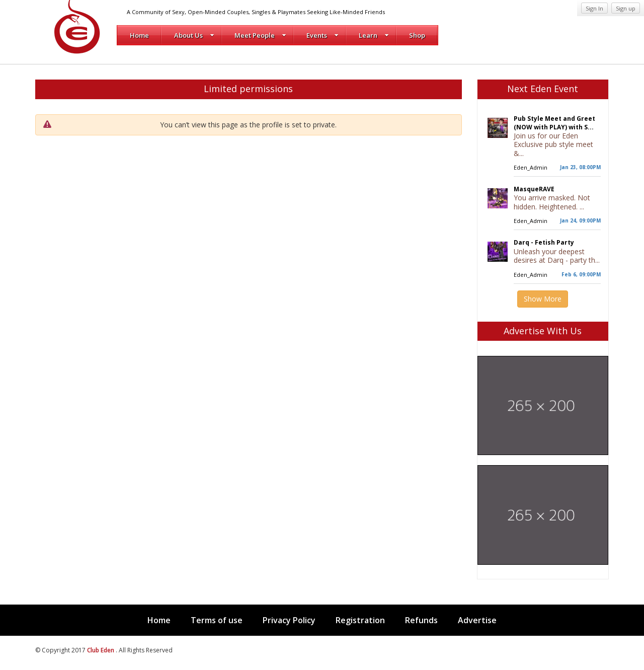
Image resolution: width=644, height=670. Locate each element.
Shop (417, 35)
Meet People (260, 35)
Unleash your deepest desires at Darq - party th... (557, 256)
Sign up (626, 8)
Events (323, 35)
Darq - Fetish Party (544, 242)
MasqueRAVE (534, 189)
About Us (194, 35)
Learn (374, 35)
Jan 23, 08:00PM (580, 167)
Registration (360, 620)
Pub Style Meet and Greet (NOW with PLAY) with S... (554, 123)
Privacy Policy (289, 620)
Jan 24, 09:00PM (580, 220)
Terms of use (217, 620)
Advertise (477, 620)
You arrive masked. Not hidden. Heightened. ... (552, 202)
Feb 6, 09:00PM (581, 274)
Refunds (421, 620)
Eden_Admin (531, 167)
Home (139, 35)
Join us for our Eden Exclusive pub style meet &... (553, 144)
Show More (543, 299)
